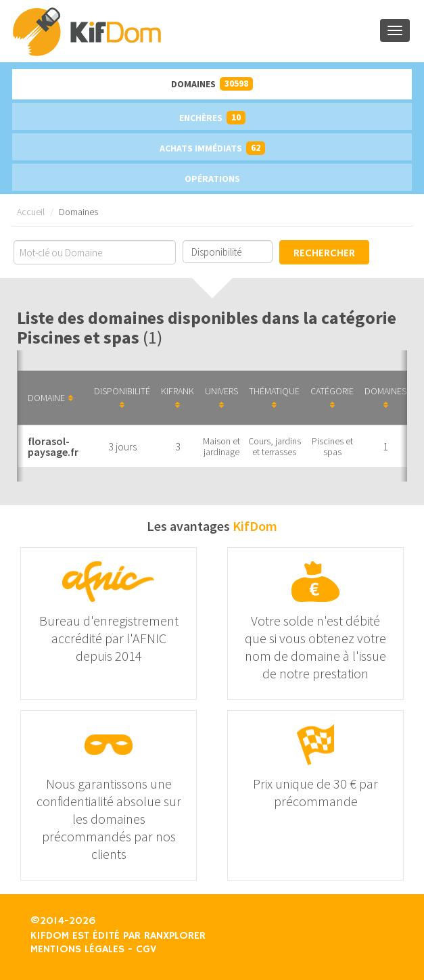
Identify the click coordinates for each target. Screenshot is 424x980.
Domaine (50, 398)
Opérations (212, 179)
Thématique (274, 397)
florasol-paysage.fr (53, 446)
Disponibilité (122, 397)
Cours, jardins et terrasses (275, 446)
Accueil (31, 212)
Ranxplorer (175, 936)
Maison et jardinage (221, 446)
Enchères (212, 118)
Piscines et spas (332, 446)
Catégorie (332, 397)
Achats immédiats (212, 148)
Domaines (212, 84)
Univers (221, 397)
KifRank (178, 397)
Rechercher (324, 254)
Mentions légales (77, 950)
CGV (146, 950)
